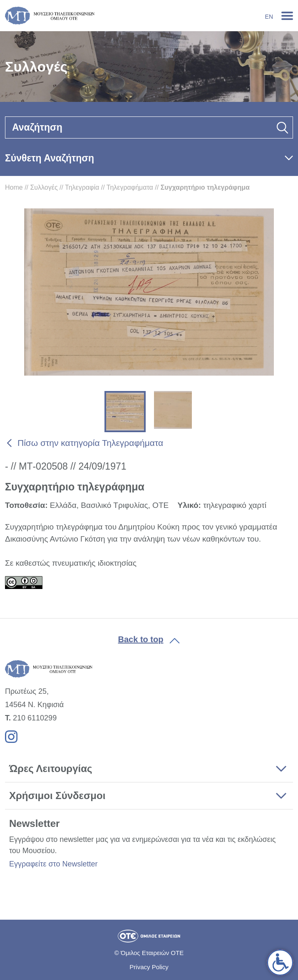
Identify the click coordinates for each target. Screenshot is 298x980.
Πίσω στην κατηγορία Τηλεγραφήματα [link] (90, 443)
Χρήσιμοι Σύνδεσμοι (57, 796)
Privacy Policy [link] (149, 967)
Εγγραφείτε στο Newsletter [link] (53, 864)
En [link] (269, 17)
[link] (280, 963)
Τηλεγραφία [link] (82, 187)
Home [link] (14, 187)
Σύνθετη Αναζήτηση (50, 158)
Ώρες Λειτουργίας (51, 768)
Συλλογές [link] (44, 187)
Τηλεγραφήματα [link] (130, 187)
